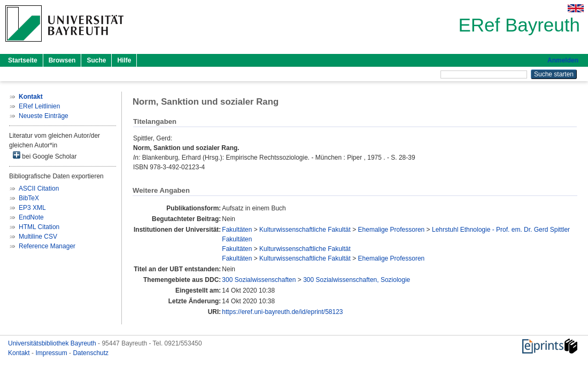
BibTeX (29, 198)
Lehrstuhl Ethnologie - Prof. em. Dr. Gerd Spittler (501, 230)
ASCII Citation (39, 188)
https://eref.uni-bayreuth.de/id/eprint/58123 (282, 312)
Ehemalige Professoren (392, 230)
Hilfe (124, 60)
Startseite (23, 60)
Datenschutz (91, 353)
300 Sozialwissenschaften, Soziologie (357, 280)
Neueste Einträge (44, 116)
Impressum (52, 353)
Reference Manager (47, 246)
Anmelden (563, 60)
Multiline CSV (38, 237)
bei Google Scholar (45, 156)
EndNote (31, 217)
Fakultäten (237, 230)
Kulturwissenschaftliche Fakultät (305, 230)
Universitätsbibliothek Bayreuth (53, 343)
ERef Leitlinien (39, 106)
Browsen (62, 60)
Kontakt (20, 353)
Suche (96, 60)
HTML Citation (39, 227)
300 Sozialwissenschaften (259, 280)
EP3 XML (32, 208)
